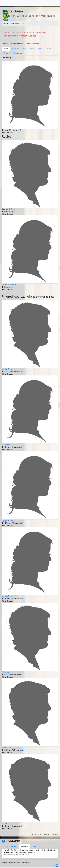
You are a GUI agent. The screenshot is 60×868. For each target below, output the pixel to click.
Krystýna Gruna (7, 521)
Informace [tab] (15, 49)
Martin (18, 24)
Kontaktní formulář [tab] (10, 846)
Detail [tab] (6, 49)
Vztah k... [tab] (7, 53)
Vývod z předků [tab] (28, 49)
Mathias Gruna (7, 369)
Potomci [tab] (49, 49)
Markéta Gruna (7, 596)
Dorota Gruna (12, 285)
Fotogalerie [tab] (18, 53)
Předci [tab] (40, 49)
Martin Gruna (11, 209)
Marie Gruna (6, 445)
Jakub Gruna (6, 748)
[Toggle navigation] (5, 3)
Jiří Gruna (5, 672)
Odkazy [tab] (35, 846)
